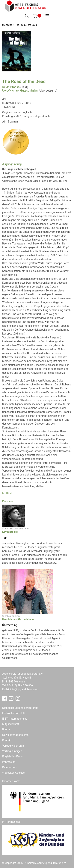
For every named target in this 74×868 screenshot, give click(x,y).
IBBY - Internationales (15, 719)
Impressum (9, 762)
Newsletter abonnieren (15, 735)
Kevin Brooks (11, 87)
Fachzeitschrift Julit (14, 713)
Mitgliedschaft (11, 724)
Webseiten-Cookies (13, 773)
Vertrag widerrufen (13, 746)
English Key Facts (12, 756)
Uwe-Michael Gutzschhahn (20, 91)
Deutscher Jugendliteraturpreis (20, 708)
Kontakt (7, 740)
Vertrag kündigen (12, 751)
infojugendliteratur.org (25, 689)
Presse (6, 729)
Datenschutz (10, 767)
